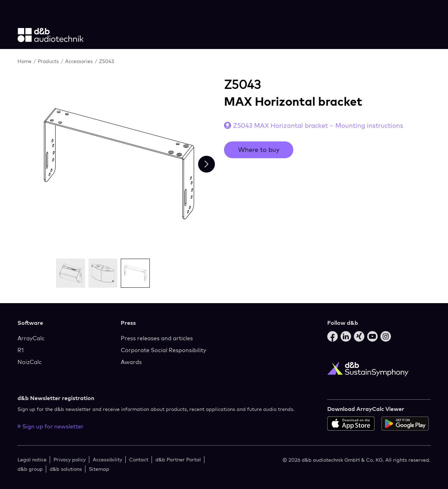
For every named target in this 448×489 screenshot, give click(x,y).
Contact (139, 459)
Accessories (80, 61)
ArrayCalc (31, 338)
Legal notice (32, 459)
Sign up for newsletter (51, 426)
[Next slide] (206, 164)
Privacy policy (70, 459)
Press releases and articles (157, 338)
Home (25, 61)
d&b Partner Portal (178, 459)
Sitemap (99, 469)
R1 (21, 350)
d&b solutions (66, 469)
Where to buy (259, 150)
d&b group (30, 469)
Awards (131, 362)
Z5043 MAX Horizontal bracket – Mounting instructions (318, 125)
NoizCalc (30, 362)
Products (49, 61)
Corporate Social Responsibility (163, 350)
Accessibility (107, 459)
